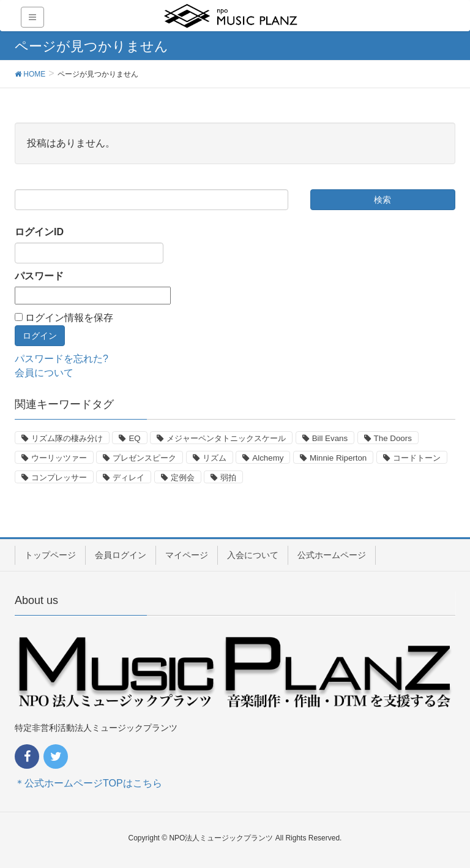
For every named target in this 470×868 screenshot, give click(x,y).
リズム (214, 458)
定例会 (183, 477)
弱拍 (228, 477)
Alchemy (268, 458)
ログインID (39, 232)
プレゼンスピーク (144, 458)
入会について (253, 555)
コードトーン (417, 458)
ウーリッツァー (59, 458)
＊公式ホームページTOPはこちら (88, 783)
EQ (134, 438)
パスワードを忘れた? (62, 359)
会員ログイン (121, 555)
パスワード (39, 276)
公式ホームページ (332, 555)
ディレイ (129, 477)
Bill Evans (330, 438)
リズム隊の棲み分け (67, 438)
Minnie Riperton (338, 458)
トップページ (50, 555)
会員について (44, 373)
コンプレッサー (59, 477)
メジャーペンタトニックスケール (226, 438)
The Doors (393, 438)
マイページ (187, 555)
